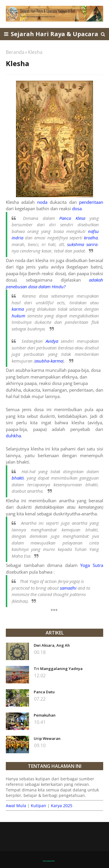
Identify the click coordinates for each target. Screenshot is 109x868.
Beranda (15, 52)
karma (18, 309)
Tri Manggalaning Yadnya (58, 669)
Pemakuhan (45, 715)
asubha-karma (49, 361)
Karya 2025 (62, 806)
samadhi (68, 588)
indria (17, 238)
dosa (77, 208)
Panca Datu (44, 692)
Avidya (52, 341)
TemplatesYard (49, 861)
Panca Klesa (72, 218)
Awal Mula (16, 806)
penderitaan (91, 202)
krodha (91, 238)
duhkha (13, 436)
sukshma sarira (82, 244)
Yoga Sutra (92, 565)
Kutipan (39, 806)
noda (42, 202)
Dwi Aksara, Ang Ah (52, 645)
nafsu (93, 231)
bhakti (18, 478)
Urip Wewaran (47, 738)
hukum (18, 316)
